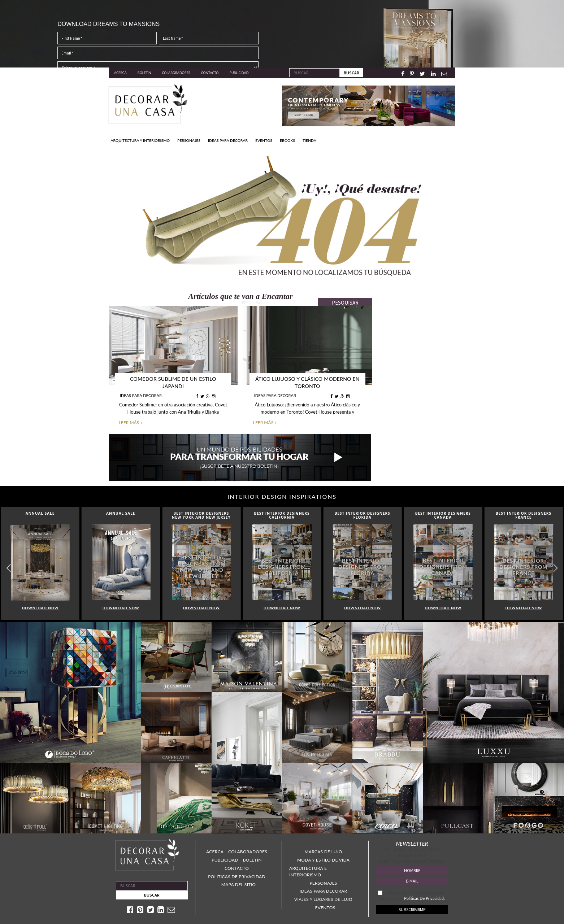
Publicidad (239, 73)
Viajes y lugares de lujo (323, 899)
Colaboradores (176, 73)
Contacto (210, 73)
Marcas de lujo (323, 851)
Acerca (120, 73)
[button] (556, 568)
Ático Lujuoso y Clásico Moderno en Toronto (307, 382)
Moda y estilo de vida (323, 859)
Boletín (144, 73)
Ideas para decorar (323, 890)
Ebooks (287, 140)
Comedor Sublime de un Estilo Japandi (173, 382)
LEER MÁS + (131, 422)
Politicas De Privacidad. (424, 897)
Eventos (325, 907)
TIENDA (309, 140)
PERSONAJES (189, 140)
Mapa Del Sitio (238, 884)
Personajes (323, 882)
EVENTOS (264, 140)
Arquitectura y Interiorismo (140, 140)
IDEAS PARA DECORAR (228, 140)
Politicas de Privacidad (237, 876)
